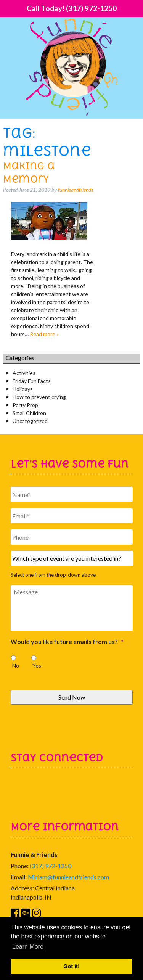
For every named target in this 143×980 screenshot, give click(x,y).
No (16, 665)
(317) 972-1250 (51, 866)
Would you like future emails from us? (67, 641)
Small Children (29, 413)
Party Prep (25, 405)
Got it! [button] (71, 966)
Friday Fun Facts (32, 381)
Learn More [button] (28, 947)
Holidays (23, 389)
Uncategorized (30, 421)
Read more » (44, 334)
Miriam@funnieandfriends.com (68, 877)
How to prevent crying (39, 397)
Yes (37, 665)
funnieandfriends (76, 190)
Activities (24, 373)
